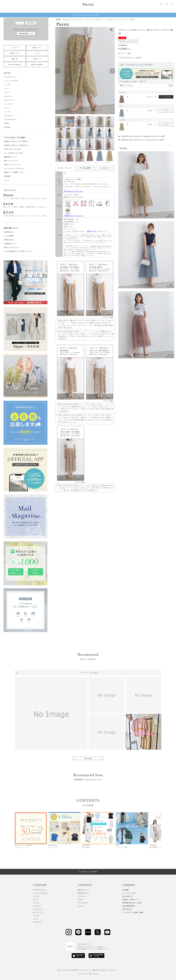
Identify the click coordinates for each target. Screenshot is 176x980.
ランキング (15, 48)
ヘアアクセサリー (11, 120)
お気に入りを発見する (88, 659)
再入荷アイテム (15, 53)
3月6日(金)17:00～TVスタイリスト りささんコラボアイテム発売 (142, 140)
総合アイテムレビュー (12, 247)
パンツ (7, 89)
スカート (7, 92)
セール (37, 53)
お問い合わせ (9, 240)
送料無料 (7, 176)
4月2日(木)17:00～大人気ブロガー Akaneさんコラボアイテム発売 (143, 136)
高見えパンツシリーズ (12, 165)
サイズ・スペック (65, 168)
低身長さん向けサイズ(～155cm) (16, 141)
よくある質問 (9, 236)
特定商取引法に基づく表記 (132, 903)
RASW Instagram (37, 64)
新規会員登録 (31, 23)
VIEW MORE (88, 759)
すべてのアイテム (11, 77)
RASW (7, 123)
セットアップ (9, 104)
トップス (7, 85)
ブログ (80, 900)
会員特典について (11, 244)
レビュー (105, 168)
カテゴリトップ (69, 20)
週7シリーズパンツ (11, 161)
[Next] (159, 828)
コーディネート (84, 903)
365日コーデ (37, 59)
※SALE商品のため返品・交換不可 (133, 82)
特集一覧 (15, 59)
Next (112, 71)
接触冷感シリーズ (11, 157)
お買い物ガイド (10, 232)
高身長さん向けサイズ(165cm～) (16, 145)
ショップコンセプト (129, 893)
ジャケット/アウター (12, 81)
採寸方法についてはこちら (74, 191)
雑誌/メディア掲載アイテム (14, 172)
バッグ (7, 108)
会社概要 (126, 890)
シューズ (7, 112)
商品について (92, 231)
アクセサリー (9, 116)
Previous (58, 71)
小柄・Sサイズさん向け (13, 149)
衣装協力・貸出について (131, 900)
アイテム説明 (85, 168)
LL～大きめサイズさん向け (14, 153)
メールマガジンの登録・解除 (133, 912)
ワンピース (8, 96)
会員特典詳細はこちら (26, 34)
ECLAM (7, 127)
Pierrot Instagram (15, 64)
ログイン (20, 23)
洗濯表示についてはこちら (74, 216)
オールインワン (10, 100)
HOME (58, 20)
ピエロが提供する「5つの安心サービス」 (19, 251)
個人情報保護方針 (129, 906)
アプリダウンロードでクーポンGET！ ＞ (88, 15)
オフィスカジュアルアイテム (14, 169)
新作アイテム (37, 48)
